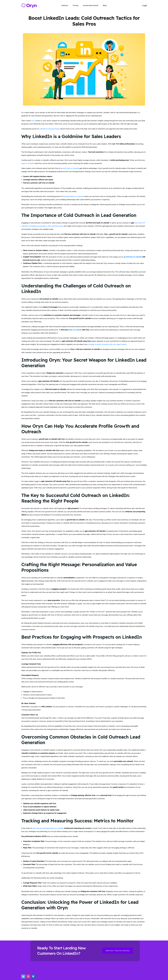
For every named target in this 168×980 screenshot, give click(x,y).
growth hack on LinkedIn (70, 168)
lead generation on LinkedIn (73, 196)
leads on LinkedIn (28, 163)
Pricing (76, 5)
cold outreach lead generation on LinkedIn (48, 828)
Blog (105, 5)
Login (145, 5)
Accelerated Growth (91, 5)
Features (65, 5)
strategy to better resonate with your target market (107, 344)
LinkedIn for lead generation (49, 129)
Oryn (33, 121)
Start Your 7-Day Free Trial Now (118, 951)
